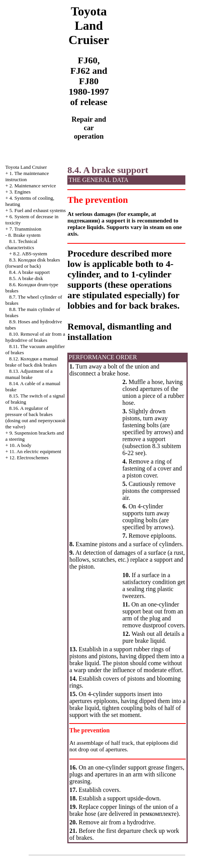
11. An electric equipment (35, 451)
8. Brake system (24, 235)
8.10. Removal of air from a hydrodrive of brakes (35, 337)
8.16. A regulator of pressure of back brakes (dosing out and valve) (35, 417)
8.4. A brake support (29, 272)
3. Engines (20, 192)
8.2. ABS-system (30, 254)
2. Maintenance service (33, 186)
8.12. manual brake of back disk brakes (32, 362)
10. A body (20, 445)
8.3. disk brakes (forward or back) (33, 263)
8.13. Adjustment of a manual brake (29, 374)
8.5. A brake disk (26, 278)
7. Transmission (25, 229)
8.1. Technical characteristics (21, 244)
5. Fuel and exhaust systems (38, 210)
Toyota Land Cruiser (26, 167)
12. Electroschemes (29, 458)
